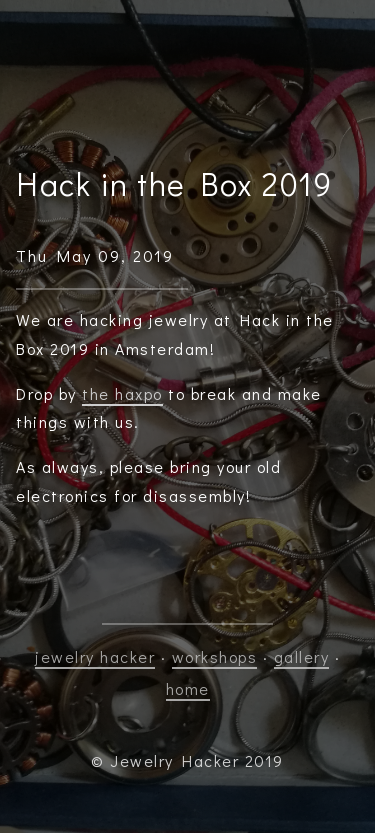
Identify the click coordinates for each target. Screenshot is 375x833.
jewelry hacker (95, 656)
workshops (215, 656)
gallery (302, 656)
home (188, 688)
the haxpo (122, 393)
